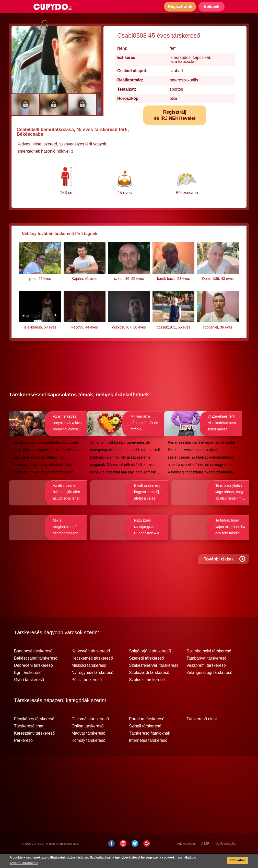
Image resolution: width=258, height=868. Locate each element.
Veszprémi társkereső (206, 679)
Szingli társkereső (145, 740)
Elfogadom (237, 861)
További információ (24, 863)
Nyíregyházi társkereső (92, 686)
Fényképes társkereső (34, 733)
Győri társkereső (29, 694)
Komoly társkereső (89, 754)
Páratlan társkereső (147, 733)
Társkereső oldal (202, 733)
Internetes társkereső (148, 754)
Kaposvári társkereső (91, 665)
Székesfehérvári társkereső (154, 679)
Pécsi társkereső (87, 694)
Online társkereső (87, 740)
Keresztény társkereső (34, 747)
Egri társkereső (28, 686)
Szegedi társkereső (146, 672)
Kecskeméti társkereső (92, 672)
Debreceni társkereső (33, 679)
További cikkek (225, 575)
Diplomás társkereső (90, 733)
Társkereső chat (29, 740)
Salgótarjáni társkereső (150, 665)
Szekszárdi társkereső (149, 686)
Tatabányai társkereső (207, 672)
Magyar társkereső (89, 747)
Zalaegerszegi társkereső (209, 686)
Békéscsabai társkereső (36, 672)
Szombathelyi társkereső (209, 665)
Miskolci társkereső (89, 679)
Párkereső (23, 754)
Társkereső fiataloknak (150, 747)
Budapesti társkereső (33, 665)
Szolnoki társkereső (147, 694)
